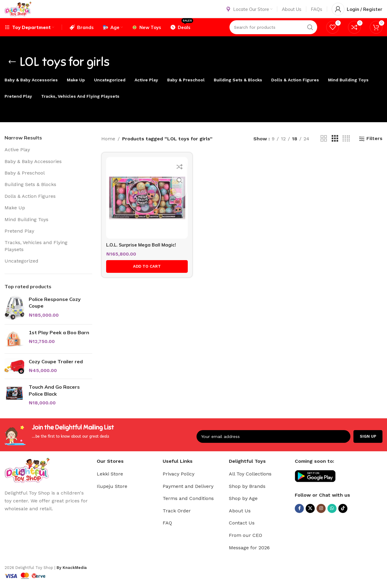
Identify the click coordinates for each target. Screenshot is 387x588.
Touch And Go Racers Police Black (54, 399)
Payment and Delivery (188, 495)
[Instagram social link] (321, 517)
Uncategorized (21, 270)
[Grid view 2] (324, 147)
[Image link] (27, 479)
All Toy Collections (250, 483)
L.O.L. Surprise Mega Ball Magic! (143, 250)
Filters (374, 147)
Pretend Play (19, 240)
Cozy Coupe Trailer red (56, 370)
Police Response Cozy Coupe (55, 311)
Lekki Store (110, 483)
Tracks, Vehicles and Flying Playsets (36, 255)
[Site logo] (26, 13)
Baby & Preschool (25, 182)
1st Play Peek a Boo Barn (59, 341)
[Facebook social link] (299, 517)
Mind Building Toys (26, 228)
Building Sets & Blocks (30, 193)
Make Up (15, 217)
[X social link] (310, 517)
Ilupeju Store (112, 495)
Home (108, 147)
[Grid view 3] (335, 147)
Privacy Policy (179, 483)
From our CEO (246, 544)
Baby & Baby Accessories (33, 170)
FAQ (167, 532)
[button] (145, 272)
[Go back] (12, 71)
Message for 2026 (249, 556)
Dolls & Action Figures (30, 205)
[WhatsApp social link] (332, 517)
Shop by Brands (247, 495)
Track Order (177, 519)
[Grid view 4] (346, 147)
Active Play (17, 159)
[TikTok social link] (343, 517)
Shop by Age (243, 507)
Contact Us (242, 532)
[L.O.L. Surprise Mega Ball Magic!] (145, 205)
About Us (240, 519)
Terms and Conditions (188, 507)
